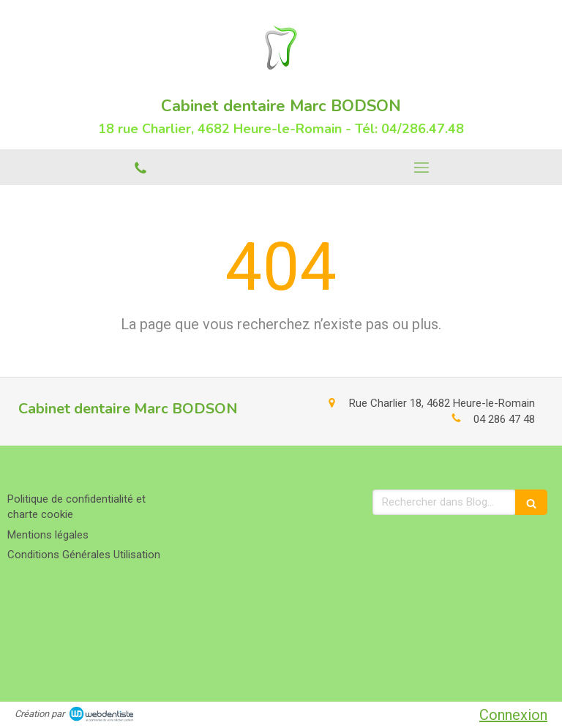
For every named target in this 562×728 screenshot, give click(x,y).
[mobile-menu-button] (421, 168)
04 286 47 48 (504, 419)
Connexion (513, 715)
